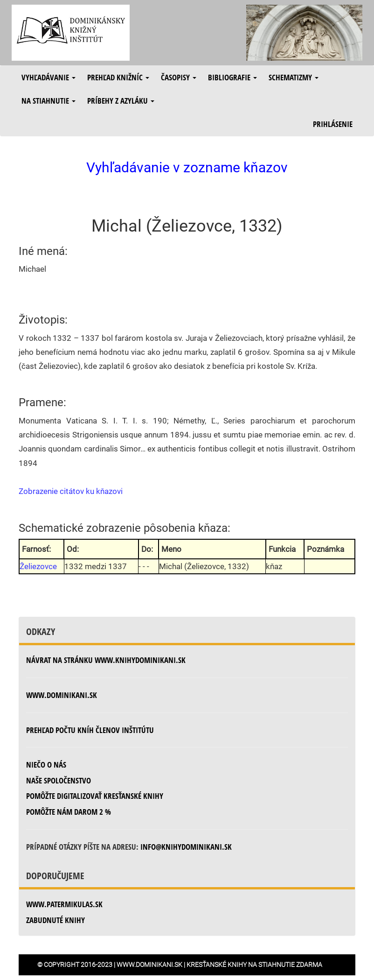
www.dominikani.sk (62, 695)
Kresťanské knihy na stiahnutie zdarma (254, 965)
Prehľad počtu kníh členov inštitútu (90, 730)
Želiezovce (38, 566)
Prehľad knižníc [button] (118, 77)
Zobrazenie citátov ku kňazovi (71, 491)
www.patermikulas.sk (64, 904)
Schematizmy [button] (294, 77)
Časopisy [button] (179, 77)
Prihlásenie (333, 124)
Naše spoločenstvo (59, 780)
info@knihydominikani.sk (186, 847)
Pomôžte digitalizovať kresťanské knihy (95, 796)
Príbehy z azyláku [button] (121, 101)
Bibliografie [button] (232, 77)
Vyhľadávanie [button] (48, 77)
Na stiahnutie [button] (48, 101)
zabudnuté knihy (55, 920)
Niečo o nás (46, 765)
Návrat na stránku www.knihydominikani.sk (106, 660)
